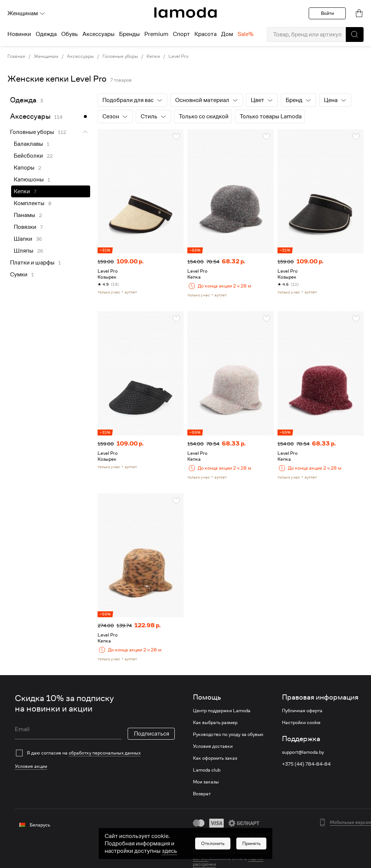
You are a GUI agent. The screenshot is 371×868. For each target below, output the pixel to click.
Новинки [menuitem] (19, 34)
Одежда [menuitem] (46, 34)
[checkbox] (95, 753)
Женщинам (26, 13)
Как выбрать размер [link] (215, 723)
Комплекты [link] (29, 203)
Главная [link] (16, 56)
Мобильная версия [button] (350, 822)
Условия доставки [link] (213, 746)
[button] (355, 34)
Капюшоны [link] (29, 180)
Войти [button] (327, 13)
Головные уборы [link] (120, 56)
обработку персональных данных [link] (105, 753)
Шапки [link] (23, 239)
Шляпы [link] (24, 251)
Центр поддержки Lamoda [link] (222, 711)
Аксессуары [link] (80, 56)
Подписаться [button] (152, 734)
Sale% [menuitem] (245, 34)
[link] (185, 13)
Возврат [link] (202, 794)
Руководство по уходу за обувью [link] (228, 734)
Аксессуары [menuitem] (99, 34)
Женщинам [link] (46, 56)
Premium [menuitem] (156, 34)
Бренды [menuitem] (129, 34)
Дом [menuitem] (227, 34)
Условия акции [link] (31, 766)
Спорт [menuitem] (181, 34)
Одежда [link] (23, 100)
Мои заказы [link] (206, 782)
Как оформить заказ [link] (215, 758)
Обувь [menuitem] (70, 34)
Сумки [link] (19, 274)
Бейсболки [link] (28, 156)
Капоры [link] (24, 168)
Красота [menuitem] (206, 34)
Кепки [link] (153, 56)
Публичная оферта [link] (302, 711)
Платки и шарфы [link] (32, 263)
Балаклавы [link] (28, 144)
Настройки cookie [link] (301, 723)
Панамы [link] (24, 215)
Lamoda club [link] (207, 770)
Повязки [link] (25, 227)
